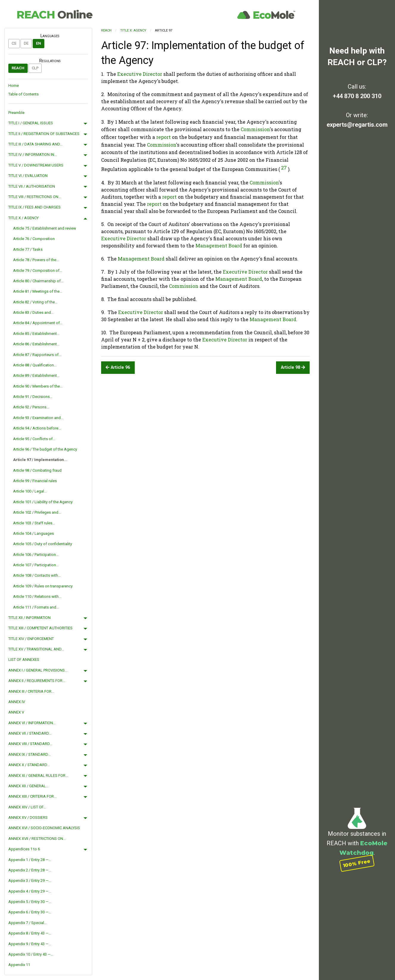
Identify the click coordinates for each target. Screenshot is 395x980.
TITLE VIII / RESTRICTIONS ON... (35, 197)
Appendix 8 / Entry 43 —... (30, 933)
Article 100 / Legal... (30, 491)
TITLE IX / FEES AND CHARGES (35, 207)
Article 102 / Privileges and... (37, 512)
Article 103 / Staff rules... (34, 523)
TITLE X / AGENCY (23, 218)
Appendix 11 (19, 965)
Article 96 (118, 367)
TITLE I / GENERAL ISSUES (31, 123)
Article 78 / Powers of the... (36, 260)
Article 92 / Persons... (31, 407)
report (163, 137)
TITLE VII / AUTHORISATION (32, 186)
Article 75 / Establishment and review (45, 228)
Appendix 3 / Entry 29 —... (30, 881)
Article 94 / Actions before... (37, 428)
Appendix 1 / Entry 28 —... (30, 860)
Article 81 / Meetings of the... (38, 291)
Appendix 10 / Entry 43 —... (31, 954)
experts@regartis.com (357, 125)
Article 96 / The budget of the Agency (45, 449)
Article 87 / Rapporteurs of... (37, 355)
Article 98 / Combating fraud (37, 470)
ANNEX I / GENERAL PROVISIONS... (38, 670)
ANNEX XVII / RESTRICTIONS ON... (37, 839)
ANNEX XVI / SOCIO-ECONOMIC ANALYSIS (44, 828)
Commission (255, 129)
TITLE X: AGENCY (133, 30)
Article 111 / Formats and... (36, 607)
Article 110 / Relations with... (37, 596)
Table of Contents (23, 94)
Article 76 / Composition (34, 239)
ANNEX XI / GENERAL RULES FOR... (38, 776)
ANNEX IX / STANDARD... (29, 754)
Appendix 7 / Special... (28, 923)
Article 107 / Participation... (36, 565)
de (26, 43)
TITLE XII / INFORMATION (29, 618)
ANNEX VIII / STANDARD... (30, 744)
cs (14, 43)
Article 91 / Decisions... (33, 397)
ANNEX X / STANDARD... (29, 765)
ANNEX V (16, 712)
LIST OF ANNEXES (24, 660)
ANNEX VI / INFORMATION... (32, 723)
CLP (35, 68)
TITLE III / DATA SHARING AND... (35, 144)
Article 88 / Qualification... (35, 365)
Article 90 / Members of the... (38, 386)
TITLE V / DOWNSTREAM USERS (36, 165)
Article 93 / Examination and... (38, 418)
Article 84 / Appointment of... (38, 323)
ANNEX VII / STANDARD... (30, 733)
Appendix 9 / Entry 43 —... (30, 944)
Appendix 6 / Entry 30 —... (30, 912)
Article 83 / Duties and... (33, 312)
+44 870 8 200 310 (357, 96)
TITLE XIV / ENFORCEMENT (31, 639)
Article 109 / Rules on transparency (43, 586)
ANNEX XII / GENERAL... (28, 786)
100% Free (357, 863)
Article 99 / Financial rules (35, 481)
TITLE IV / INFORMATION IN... (33, 155)
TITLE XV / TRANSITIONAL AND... (36, 649)
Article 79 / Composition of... (38, 271)
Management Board (219, 246)
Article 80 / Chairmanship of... (38, 281)
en (39, 43)
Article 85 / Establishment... (36, 334)
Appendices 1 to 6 (24, 849)
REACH (54, 15)
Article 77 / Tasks (28, 249)
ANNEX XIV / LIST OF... (27, 807)
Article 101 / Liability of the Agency (43, 502)
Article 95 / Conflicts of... (34, 439)
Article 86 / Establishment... (36, 344)
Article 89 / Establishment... (36, 375)
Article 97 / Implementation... (40, 460)
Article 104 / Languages (33, 533)
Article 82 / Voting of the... (35, 302)
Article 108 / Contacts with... (37, 575)
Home (14, 86)
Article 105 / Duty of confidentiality (43, 544)
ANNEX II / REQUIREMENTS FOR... (37, 681)
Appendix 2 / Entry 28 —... (30, 870)
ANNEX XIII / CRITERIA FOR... (32, 796)
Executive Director (140, 74)
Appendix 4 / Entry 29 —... (30, 891)
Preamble (16, 113)
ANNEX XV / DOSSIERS (28, 817)
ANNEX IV (17, 702)
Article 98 (293, 367)
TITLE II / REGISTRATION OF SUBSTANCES (44, 134)
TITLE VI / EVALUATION (28, 176)
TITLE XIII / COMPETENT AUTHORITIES (40, 628)
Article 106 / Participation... (36, 555)
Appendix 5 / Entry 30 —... (30, 902)
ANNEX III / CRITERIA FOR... (31, 691)
